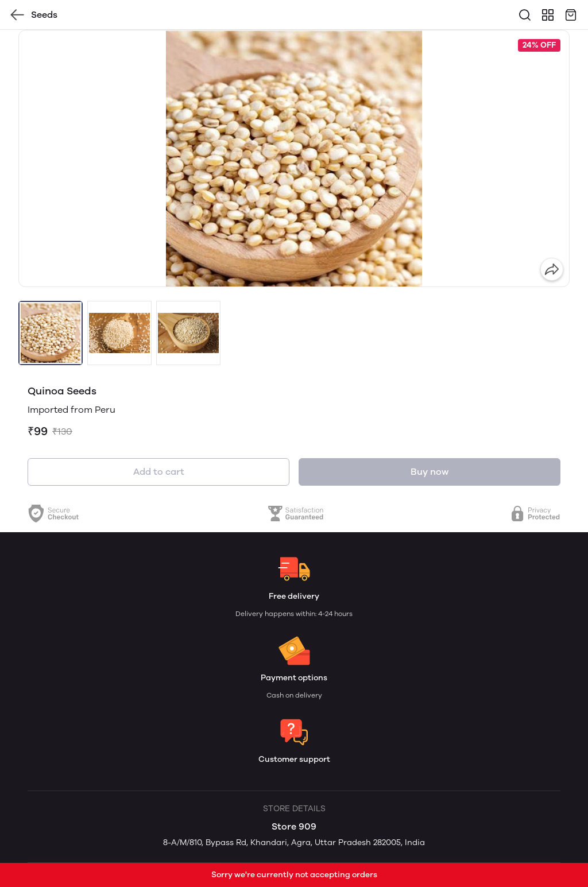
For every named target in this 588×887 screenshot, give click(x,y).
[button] (51, 333)
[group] (294, 158)
